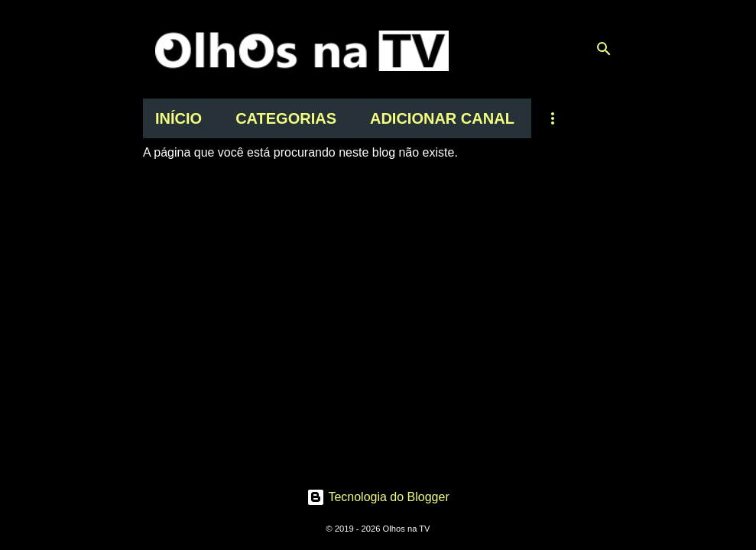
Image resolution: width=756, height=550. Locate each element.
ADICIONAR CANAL (442, 118)
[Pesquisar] (604, 49)
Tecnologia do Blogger (378, 497)
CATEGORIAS (286, 118)
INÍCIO (178, 118)
